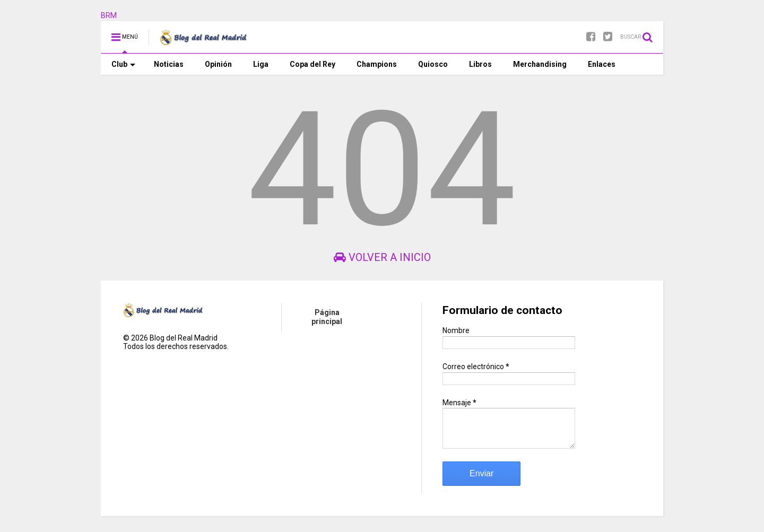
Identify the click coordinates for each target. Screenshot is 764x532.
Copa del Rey (312, 64)
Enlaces (602, 64)
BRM (109, 15)
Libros (480, 64)
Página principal (327, 317)
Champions (377, 64)
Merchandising (540, 64)
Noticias (169, 64)
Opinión (218, 64)
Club (123, 64)
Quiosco (433, 64)
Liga (261, 64)
